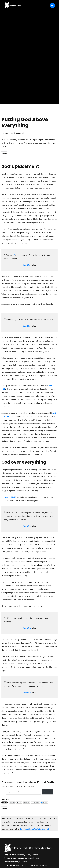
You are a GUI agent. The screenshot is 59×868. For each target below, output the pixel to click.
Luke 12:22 (27, 526)
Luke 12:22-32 (10, 497)
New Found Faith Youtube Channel (34, 829)
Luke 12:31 (27, 265)
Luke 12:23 (27, 628)
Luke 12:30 (27, 693)
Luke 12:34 (27, 326)
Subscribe (48, 792)
